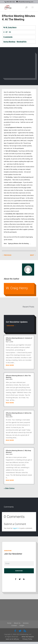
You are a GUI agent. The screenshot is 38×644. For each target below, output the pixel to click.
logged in (16, 528)
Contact (14, 625)
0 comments (8, 37)
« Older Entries (9, 488)
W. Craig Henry (11, 27)
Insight (22, 625)
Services (26, 623)
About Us (17, 623)
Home (9, 623)
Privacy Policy (27, 639)
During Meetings (9, 42)
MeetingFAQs (22, 42)
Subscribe (10, 326)
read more (10, 365)
